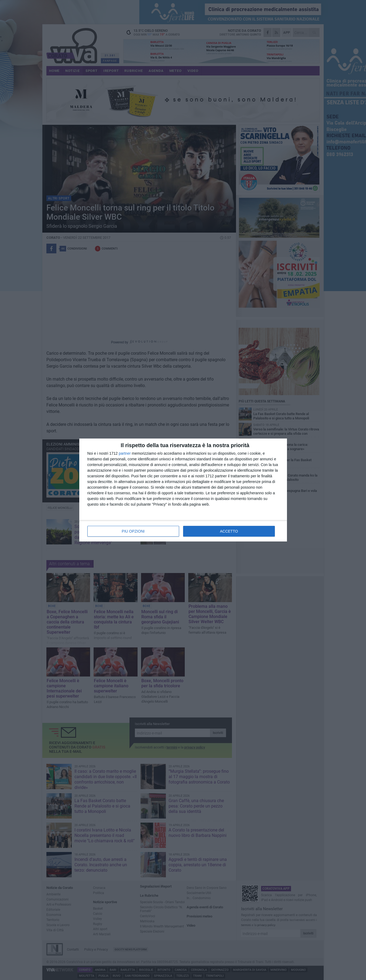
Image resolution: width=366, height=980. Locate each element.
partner (125, 453)
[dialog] (183, 490)
